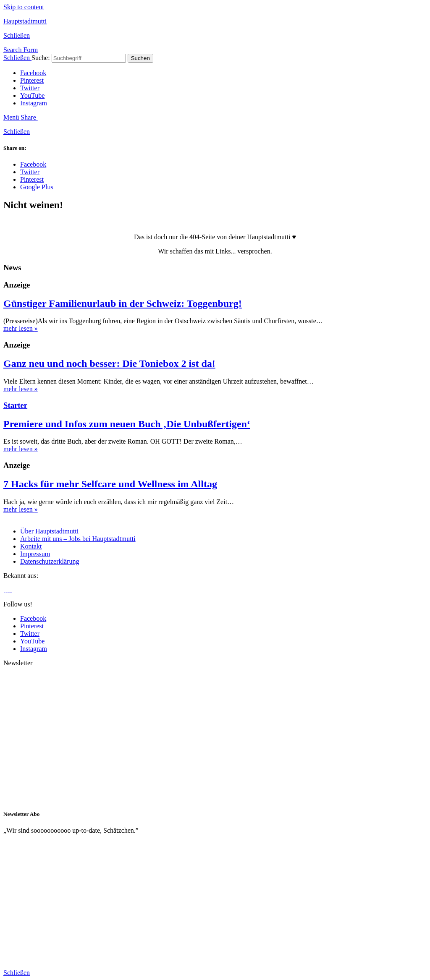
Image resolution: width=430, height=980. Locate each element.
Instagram (34, 103)
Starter (15, 405)
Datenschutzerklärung (50, 561)
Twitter (30, 88)
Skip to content (24, 7)
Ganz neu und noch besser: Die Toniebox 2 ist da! (109, 363)
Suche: (41, 58)
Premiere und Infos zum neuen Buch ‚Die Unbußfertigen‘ (127, 424)
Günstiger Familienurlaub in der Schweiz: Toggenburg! (123, 303)
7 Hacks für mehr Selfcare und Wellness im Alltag (110, 484)
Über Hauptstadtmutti (49, 531)
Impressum (35, 554)
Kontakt (31, 546)
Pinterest (32, 80)
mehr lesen (21, 328)
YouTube (32, 95)
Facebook (33, 73)
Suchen (140, 58)
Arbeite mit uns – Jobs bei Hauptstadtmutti (78, 539)
